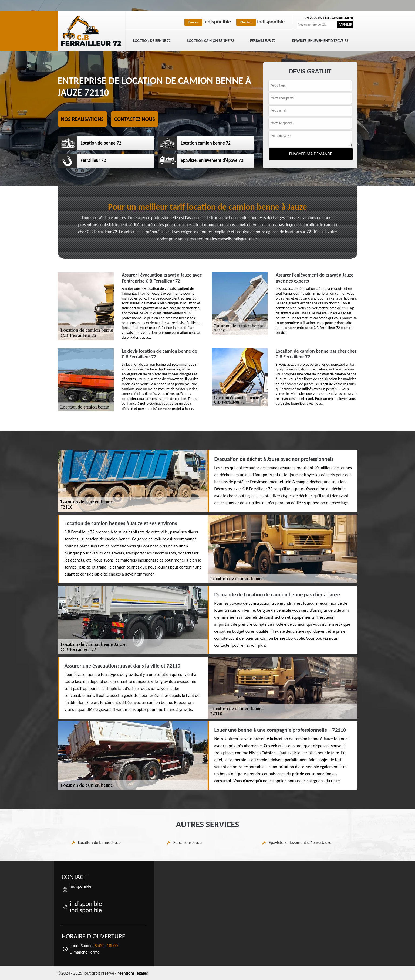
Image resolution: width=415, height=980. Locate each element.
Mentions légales (133, 973)
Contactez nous (135, 119)
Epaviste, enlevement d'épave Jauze (300, 843)
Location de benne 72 (152, 41)
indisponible (208, 22)
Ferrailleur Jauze (188, 843)
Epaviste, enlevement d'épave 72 (320, 41)
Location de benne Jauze (99, 843)
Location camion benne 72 (211, 41)
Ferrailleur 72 (263, 41)
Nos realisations (82, 119)
